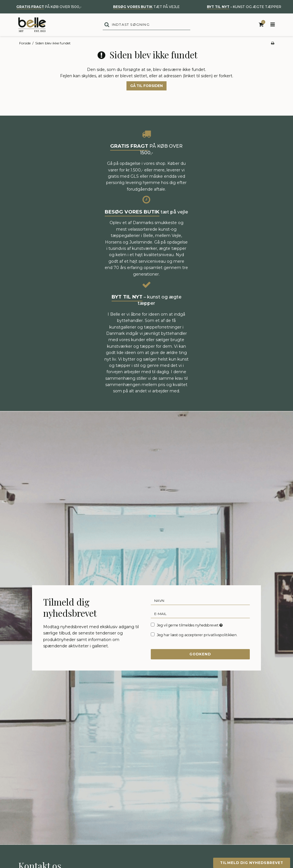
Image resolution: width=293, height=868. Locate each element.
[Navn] (200, 602)
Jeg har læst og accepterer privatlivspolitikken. (197, 637)
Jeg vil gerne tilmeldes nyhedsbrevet (190, 626)
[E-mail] (200, 615)
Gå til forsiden (146, 87)
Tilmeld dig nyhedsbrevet (251, 863)
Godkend (200, 656)
